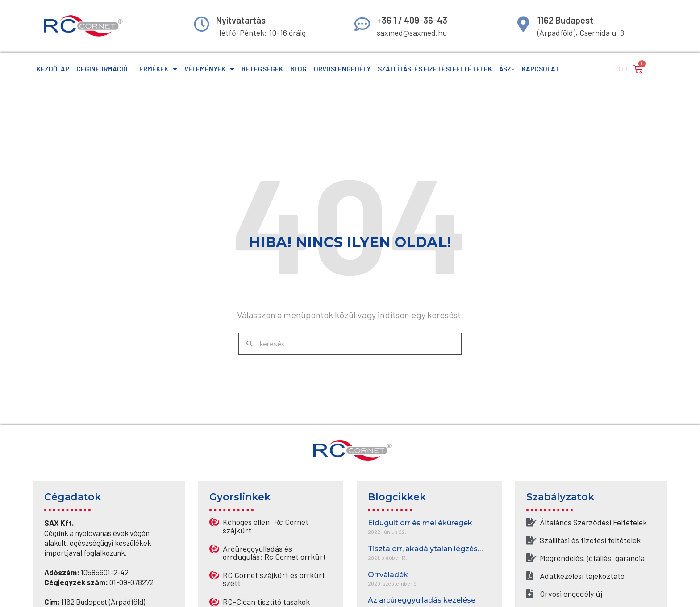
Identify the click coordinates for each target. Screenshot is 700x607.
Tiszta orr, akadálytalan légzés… (425, 549)
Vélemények (209, 69)
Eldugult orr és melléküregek (420, 523)
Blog (298, 69)
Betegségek (262, 69)
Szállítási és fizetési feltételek (435, 69)
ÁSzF (507, 69)
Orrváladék (388, 575)
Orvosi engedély (342, 69)
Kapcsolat (541, 69)
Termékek (156, 69)
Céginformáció (102, 69)
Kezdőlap (53, 69)
